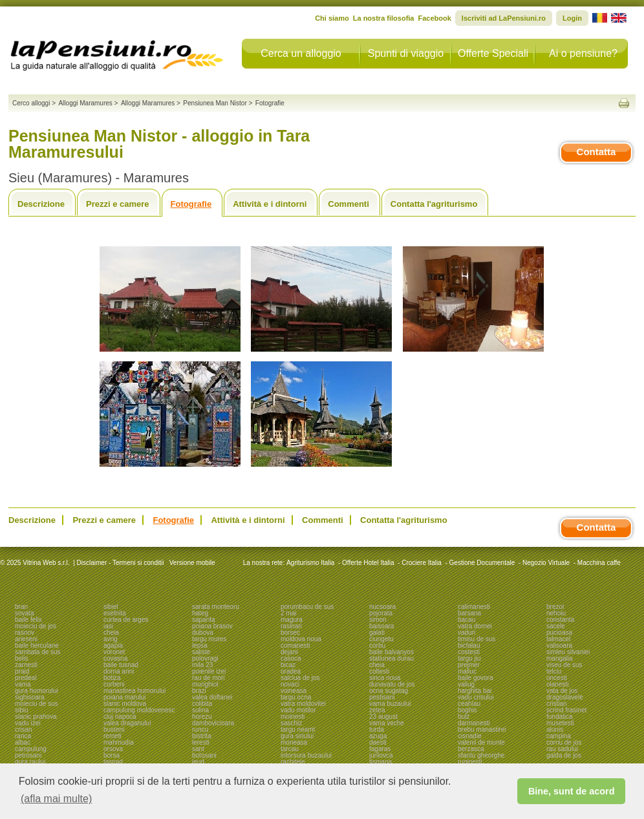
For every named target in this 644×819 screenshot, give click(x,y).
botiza (112, 678)
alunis (555, 729)
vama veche (387, 723)
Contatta (596, 152)
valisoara (559, 645)
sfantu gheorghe (481, 755)
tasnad (113, 762)
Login (572, 18)
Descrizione (41, 204)
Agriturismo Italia (310, 563)
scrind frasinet (566, 710)
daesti (378, 742)
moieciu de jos (36, 626)
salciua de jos (300, 678)
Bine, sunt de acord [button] (572, 791)
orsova (113, 749)
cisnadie (470, 736)
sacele (556, 626)
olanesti (557, 684)
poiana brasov (212, 626)
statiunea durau (392, 658)
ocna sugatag (389, 691)
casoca (291, 658)
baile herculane (37, 645)
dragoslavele (565, 697)
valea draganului (127, 723)
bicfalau (469, 645)
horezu (202, 717)
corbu (377, 645)
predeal (26, 678)
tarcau (290, 749)
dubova (203, 633)
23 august (383, 717)
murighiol (205, 684)
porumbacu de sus (307, 607)
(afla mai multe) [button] (56, 799)
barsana (469, 613)
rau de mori (209, 678)
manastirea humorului (134, 691)
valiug (466, 684)
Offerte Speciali (493, 53)
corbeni (114, 684)
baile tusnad (121, 665)
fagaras (380, 749)
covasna (115, 658)
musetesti (560, 723)
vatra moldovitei (303, 704)
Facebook (434, 18)
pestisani (382, 697)
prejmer (469, 665)
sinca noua (385, 678)
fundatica (560, 717)
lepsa (200, 645)
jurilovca (381, 755)
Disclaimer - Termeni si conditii (121, 563)
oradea (291, 671)
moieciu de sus (37, 704)
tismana (381, 762)
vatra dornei (475, 626)
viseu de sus (564, 665)
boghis (467, 710)
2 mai (288, 613)
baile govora (475, 678)
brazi (199, 691)
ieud (198, 762)
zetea (377, 710)
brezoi (555, 607)
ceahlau (469, 704)
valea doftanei (212, 697)
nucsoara (382, 607)
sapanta (204, 620)
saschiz (291, 723)
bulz (464, 717)
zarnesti (26, 665)
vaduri (467, 633)
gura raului (30, 762)
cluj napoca (120, 717)
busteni (114, 729)
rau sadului (562, 749)
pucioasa (559, 633)
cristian (557, 704)
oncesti (557, 678)
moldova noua (301, 639)
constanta (560, 620)
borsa (112, 755)
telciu (554, 671)
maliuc (467, 671)
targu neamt (298, 729)
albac (23, 742)
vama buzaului (390, 704)
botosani (204, 755)
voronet (114, 652)
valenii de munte (481, 742)
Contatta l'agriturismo (434, 204)
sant (198, 749)
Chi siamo (332, 18)
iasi (108, 626)
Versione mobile (191, 563)
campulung (31, 749)
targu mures (209, 639)
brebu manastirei (482, 729)
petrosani (28, 755)
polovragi (205, 658)
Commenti (349, 204)
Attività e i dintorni (270, 204)
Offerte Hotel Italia (368, 563)
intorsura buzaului (306, 755)
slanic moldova (125, 704)
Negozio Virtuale (546, 563)
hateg (200, 613)
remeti (113, 736)
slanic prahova (36, 717)
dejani (289, 652)
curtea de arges (126, 620)
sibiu (22, 710)
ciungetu (381, 639)
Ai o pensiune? (583, 53)
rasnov (25, 633)
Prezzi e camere (118, 204)
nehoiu (556, 613)
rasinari (291, 626)
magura (292, 620)
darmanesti (474, 723)
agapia (113, 645)
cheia (111, 633)
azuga (378, 736)
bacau (467, 620)
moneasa (294, 742)
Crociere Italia (422, 563)
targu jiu (469, 658)
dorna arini (119, 671)
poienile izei (209, 671)
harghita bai (475, 691)
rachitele (293, 762)
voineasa (294, 691)
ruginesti (470, 762)
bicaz (288, 665)
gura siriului (297, 736)
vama (23, 684)
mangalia (560, 658)
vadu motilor (298, 710)
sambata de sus (38, 652)
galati (377, 633)
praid (22, 671)
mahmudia (119, 742)
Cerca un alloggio (301, 53)
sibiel (111, 607)
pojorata (381, 613)
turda (377, 729)
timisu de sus (477, 639)
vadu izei (27, 723)
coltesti (379, 671)
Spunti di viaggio (406, 53)
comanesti (295, 645)
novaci (290, 684)
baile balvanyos (392, 652)
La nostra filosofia (384, 18)
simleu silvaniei (568, 652)
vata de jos (562, 691)
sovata (24, 613)
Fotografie (191, 204)
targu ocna (296, 697)
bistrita (201, 736)
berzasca (471, 749)
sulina (200, 710)
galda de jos (564, 755)
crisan (24, 729)
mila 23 (202, 665)
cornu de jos (564, 742)
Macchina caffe (599, 563)
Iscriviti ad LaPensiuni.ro (504, 18)
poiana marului (125, 697)
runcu (200, 729)
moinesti (293, 717)
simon (378, 620)
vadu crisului (476, 697)
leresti (201, 742)
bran (21, 607)
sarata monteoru (216, 607)
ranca (23, 736)
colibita (202, 704)
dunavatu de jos (392, 684)
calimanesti (474, 607)
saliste (201, 652)
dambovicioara (213, 723)
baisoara (381, 626)
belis (22, 658)
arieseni (26, 639)
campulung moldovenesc (139, 710)
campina (559, 736)
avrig (111, 639)
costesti (469, 652)
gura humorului (37, 691)
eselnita (114, 613)
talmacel (558, 639)
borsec (290, 633)
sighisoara (30, 697)
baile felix (28, 620)
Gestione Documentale (482, 563)
